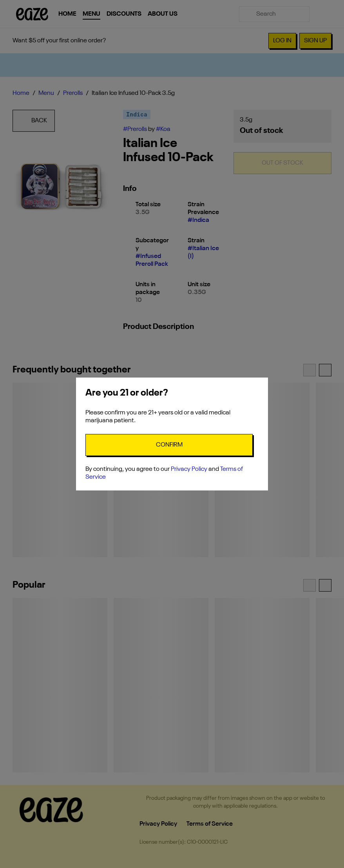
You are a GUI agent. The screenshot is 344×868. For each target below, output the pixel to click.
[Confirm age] (169, 445)
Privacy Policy (189, 469)
